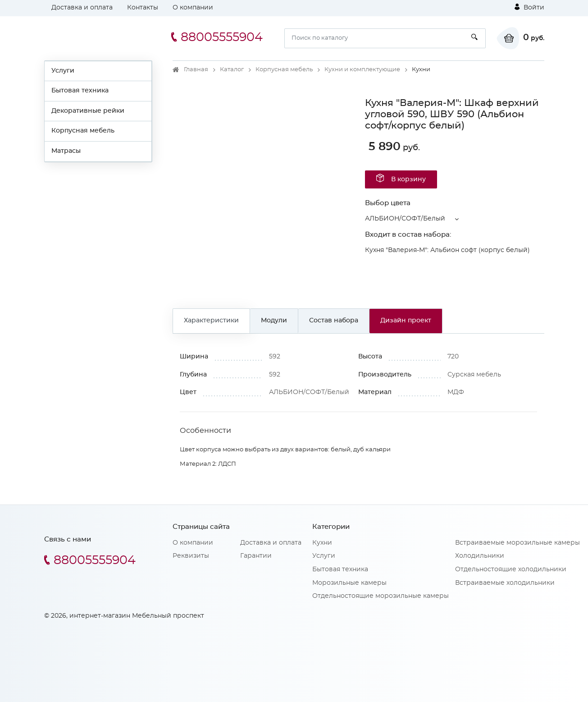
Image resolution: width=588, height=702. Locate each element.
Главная (196, 70)
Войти (529, 7)
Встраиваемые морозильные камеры (517, 543)
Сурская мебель (474, 375)
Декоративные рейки (88, 111)
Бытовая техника (80, 91)
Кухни (322, 543)
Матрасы (66, 151)
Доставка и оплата (82, 8)
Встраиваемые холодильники (505, 583)
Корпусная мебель (83, 131)
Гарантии (256, 556)
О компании (193, 8)
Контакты (143, 8)
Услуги (63, 71)
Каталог (232, 70)
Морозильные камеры (349, 583)
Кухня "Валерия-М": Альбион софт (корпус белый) (447, 250)
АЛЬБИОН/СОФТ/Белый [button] (405, 219)
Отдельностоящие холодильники (511, 569)
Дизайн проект (406, 321)
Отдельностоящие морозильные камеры (381, 596)
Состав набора (334, 321)
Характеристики (211, 321)
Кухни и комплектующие (362, 70)
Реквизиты (191, 556)
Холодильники (480, 556)
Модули (274, 321)
